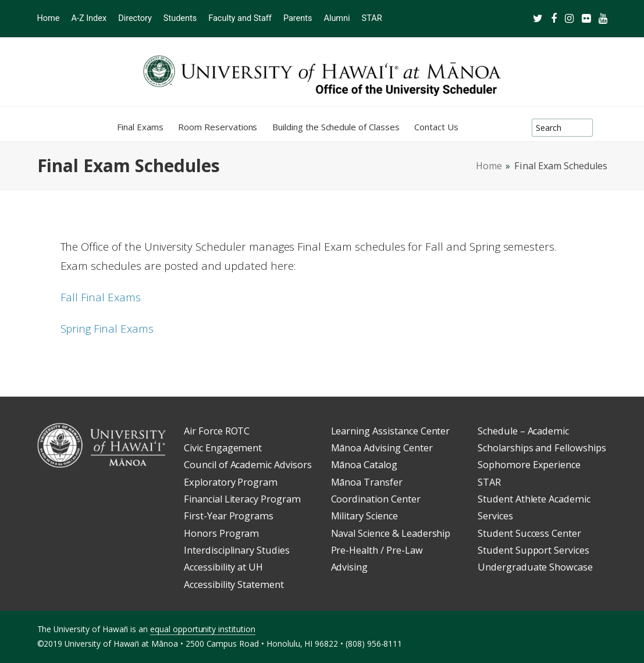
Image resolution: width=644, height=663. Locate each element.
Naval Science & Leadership (391, 533)
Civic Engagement (223, 448)
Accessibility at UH (223, 567)
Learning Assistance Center (391, 431)
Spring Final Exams (107, 328)
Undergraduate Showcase (535, 567)
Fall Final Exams (101, 297)
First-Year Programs (229, 516)
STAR (489, 482)
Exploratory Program (231, 482)
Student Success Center (529, 533)
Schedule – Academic (523, 431)
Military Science (364, 516)
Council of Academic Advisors (248, 465)
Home (489, 166)
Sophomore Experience (529, 465)
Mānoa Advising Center (382, 448)
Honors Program (221, 533)
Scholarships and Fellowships (542, 448)
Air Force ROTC (217, 431)
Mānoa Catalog (364, 465)
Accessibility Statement (234, 584)
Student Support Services (533, 550)
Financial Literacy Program (242, 499)
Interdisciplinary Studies (237, 550)
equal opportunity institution (203, 629)
